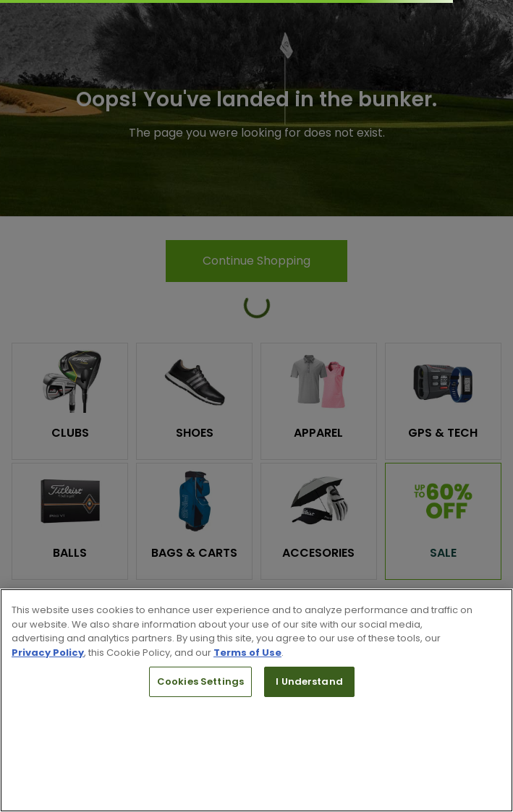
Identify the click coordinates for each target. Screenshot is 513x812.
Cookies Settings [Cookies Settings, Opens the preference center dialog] (200, 681)
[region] (256, 700)
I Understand (309, 681)
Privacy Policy (48, 653)
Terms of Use (247, 653)
